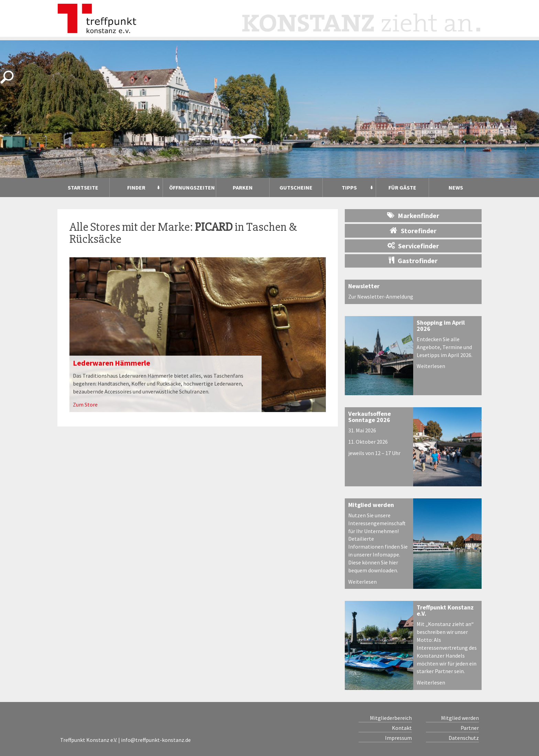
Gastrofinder (413, 261)
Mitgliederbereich (391, 718)
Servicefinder (413, 246)
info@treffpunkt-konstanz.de (156, 740)
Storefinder (413, 230)
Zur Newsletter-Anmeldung (381, 296)
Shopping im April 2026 (441, 326)
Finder (136, 187)
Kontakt (402, 728)
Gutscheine (296, 187)
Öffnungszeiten (192, 187)
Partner (470, 728)
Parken (243, 187)
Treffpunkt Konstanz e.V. (445, 610)
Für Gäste (402, 187)
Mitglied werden (371, 505)
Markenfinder (413, 215)
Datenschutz (464, 738)
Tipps (349, 187)
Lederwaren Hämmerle (112, 363)
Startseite (83, 187)
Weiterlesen (431, 366)
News (456, 187)
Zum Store (85, 404)
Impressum (398, 738)
